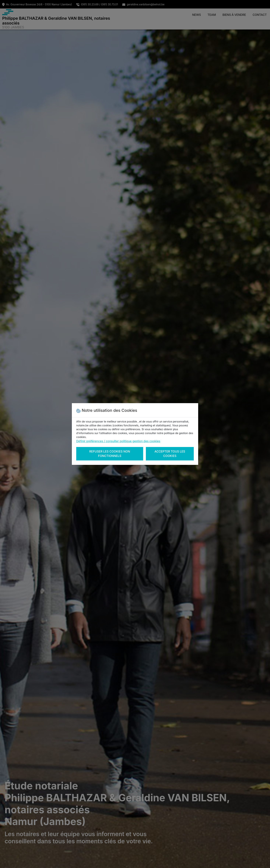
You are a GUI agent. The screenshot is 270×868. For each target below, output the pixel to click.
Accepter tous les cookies (170, 454)
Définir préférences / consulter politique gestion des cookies (118, 441)
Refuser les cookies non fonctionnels (110, 454)
